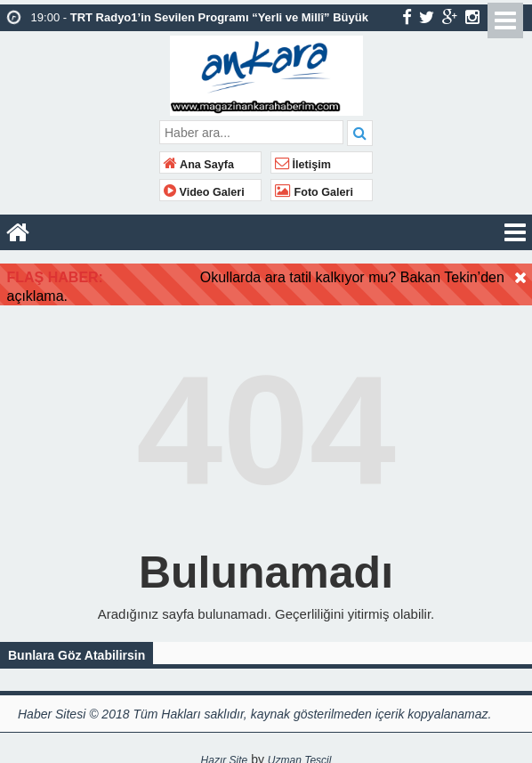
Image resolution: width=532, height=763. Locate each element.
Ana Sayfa (199, 165)
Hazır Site (225, 754)
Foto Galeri (314, 192)
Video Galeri (204, 192)
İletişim (303, 165)
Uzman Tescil (300, 754)
